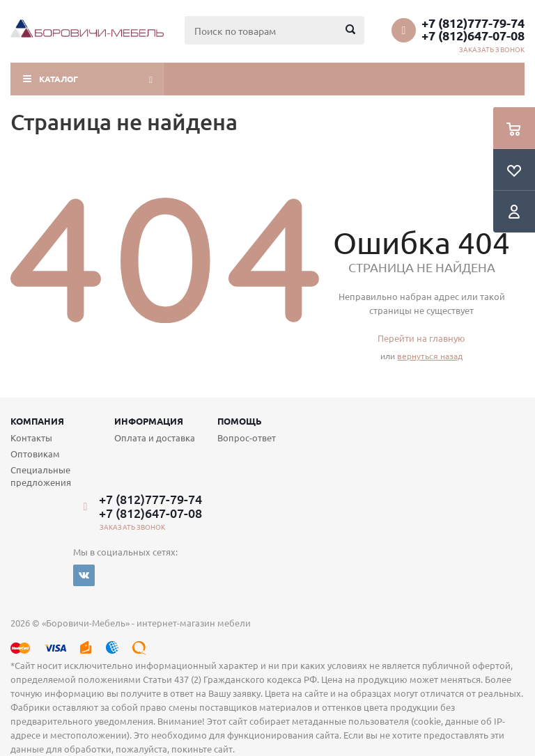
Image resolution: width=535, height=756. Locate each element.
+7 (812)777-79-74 (473, 23)
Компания (37, 421)
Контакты (31, 438)
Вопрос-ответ (247, 438)
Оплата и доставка (155, 438)
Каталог (59, 79)
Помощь (240, 421)
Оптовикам (35, 454)
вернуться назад (430, 356)
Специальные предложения (41, 476)
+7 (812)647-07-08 (473, 36)
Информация (149, 421)
